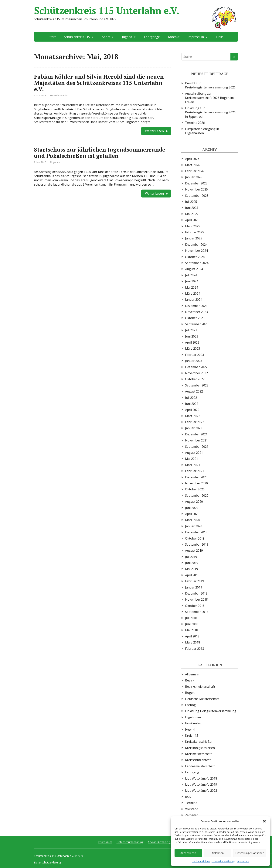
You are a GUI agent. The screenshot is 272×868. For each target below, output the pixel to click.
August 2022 (194, 391)
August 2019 (194, 551)
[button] (264, 821)
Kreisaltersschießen (199, 742)
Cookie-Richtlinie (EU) (161, 842)
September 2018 (197, 612)
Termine (191, 803)
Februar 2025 (195, 232)
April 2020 (192, 514)
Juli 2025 (191, 202)
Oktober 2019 (195, 538)
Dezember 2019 (196, 532)
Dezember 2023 (196, 306)
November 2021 (196, 440)
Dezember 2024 (196, 245)
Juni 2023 (192, 336)
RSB (188, 797)
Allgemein (55, 162)
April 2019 (192, 575)
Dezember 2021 (196, 434)
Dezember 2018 (196, 593)
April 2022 (192, 410)
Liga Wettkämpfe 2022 (201, 791)
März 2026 (193, 165)
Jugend (127, 37)
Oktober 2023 (195, 318)
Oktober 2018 (195, 606)
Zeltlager (192, 815)
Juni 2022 (192, 404)
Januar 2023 (194, 361)
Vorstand (192, 809)
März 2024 (193, 293)
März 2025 (193, 226)
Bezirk (190, 680)
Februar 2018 (195, 649)
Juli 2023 (191, 330)
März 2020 (193, 520)
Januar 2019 (194, 587)
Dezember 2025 (196, 183)
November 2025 (196, 189)
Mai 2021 (192, 459)
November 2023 (196, 312)
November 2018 (196, 599)
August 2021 (194, 453)
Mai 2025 (192, 214)
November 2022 (196, 373)
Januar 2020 (194, 526)
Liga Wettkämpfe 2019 (201, 784)
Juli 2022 (191, 398)
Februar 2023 (195, 355)
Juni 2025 (192, 208)
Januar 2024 (194, 300)
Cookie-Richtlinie (201, 861)
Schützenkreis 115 (77, 37)
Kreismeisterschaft (198, 754)
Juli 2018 (191, 618)
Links (220, 37)
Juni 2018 (192, 624)
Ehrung (190, 705)
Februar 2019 (195, 581)
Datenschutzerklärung (223, 861)
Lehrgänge (152, 37)
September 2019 (197, 544)
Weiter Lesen (154, 131)
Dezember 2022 (196, 367)
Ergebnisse (193, 717)
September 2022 (197, 385)
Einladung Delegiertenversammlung (211, 711)
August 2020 (194, 502)
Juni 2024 (192, 281)
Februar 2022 (195, 422)
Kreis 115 (192, 736)
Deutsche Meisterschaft (202, 699)
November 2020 (196, 483)
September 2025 (197, 196)
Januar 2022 (194, 428)
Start (52, 37)
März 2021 (193, 465)
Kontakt (174, 37)
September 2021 (197, 447)
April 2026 (192, 159)
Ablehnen (218, 853)
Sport (106, 37)
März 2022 (193, 416)
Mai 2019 (192, 569)
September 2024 (197, 263)
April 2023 (192, 342)
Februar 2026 (195, 171)
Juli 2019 (191, 557)
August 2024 (194, 269)
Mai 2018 (192, 630)
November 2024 (196, 251)
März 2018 (193, 642)
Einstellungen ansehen (250, 853)
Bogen (190, 693)
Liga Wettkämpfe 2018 (201, 778)
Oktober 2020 (195, 489)
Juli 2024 (191, 275)
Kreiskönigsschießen (200, 748)
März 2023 (193, 348)
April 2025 (192, 220)
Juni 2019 (192, 563)
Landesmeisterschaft (200, 766)
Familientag (193, 723)
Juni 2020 (192, 508)
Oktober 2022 (195, 379)
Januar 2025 (194, 238)
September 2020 (197, 496)
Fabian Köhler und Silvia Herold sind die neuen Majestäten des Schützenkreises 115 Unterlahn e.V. (99, 83)
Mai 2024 (192, 287)
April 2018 (192, 636)
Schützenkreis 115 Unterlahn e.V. (136, 10)
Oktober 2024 (195, 257)
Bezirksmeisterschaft (200, 687)
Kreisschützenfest (59, 96)
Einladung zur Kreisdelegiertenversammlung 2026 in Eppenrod (210, 112)
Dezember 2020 (196, 477)
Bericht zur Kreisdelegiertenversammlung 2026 (210, 85)
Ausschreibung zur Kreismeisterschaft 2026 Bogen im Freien (209, 98)
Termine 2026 (195, 123)
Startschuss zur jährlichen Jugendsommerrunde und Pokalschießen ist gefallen (100, 153)
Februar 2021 (195, 471)
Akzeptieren (188, 853)
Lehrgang (192, 772)
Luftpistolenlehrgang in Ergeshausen (202, 131)
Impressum (243, 861)
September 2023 (197, 324)
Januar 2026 (194, 177)
